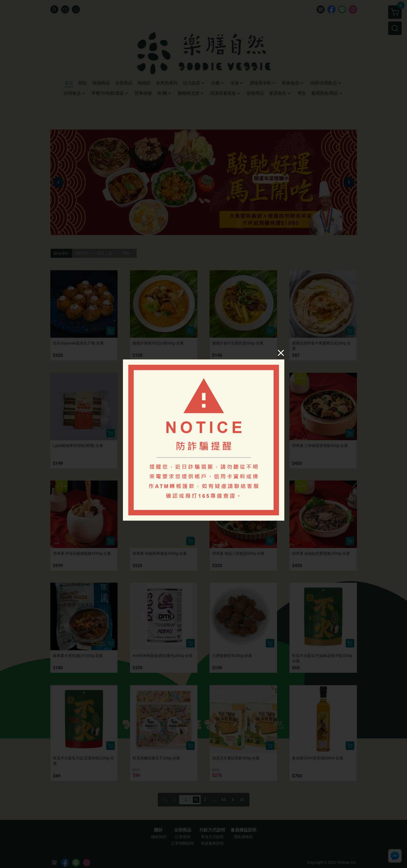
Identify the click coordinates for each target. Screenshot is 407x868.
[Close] (281, 353)
